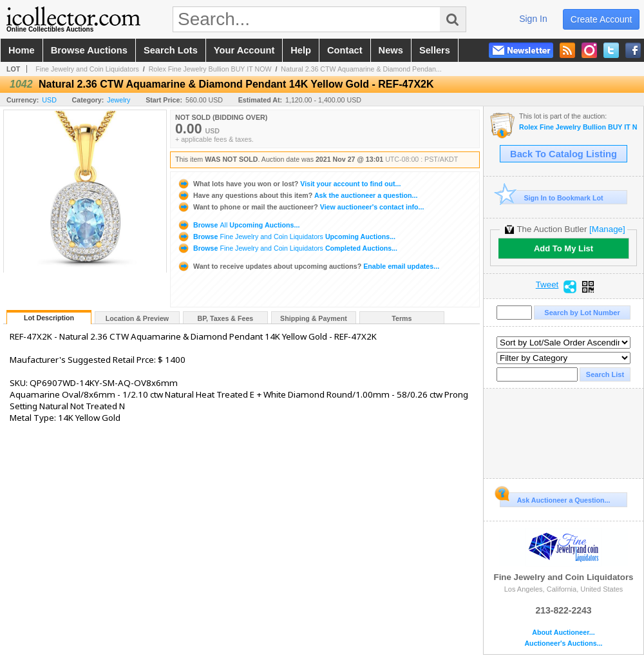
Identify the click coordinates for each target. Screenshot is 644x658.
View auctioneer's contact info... (300, 207)
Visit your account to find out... (289, 184)
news (391, 50)
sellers (435, 50)
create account (601, 19)
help (301, 50)
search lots (171, 50)
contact (345, 50)
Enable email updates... (308, 266)
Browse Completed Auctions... (287, 248)
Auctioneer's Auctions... (563, 643)
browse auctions (89, 50)
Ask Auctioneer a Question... (555, 498)
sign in (533, 19)
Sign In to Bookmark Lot (552, 198)
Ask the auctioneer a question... (297, 195)
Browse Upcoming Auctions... (238, 225)
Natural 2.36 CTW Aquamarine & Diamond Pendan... (361, 69)
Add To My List (563, 248)
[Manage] (607, 229)
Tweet (547, 285)
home (22, 50)
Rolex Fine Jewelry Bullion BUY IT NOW (210, 69)
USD (49, 100)
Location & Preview (137, 318)
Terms (402, 318)
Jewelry (118, 100)
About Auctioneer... (563, 633)
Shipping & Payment (314, 318)
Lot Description (49, 318)
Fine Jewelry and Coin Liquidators (87, 69)
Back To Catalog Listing (563, 154)
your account (244, 50)
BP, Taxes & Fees (226, 318)
